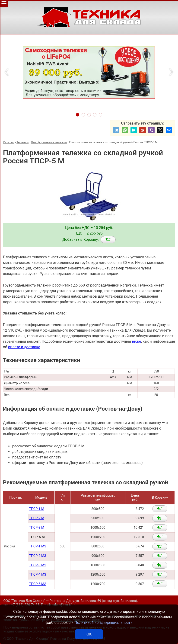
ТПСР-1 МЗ (38, 546)
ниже (136, 341)
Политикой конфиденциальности (103, 623)
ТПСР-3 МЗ (38, 565)
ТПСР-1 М (37, 509)
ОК (89, 634)
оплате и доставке (24, 347)
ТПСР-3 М (37, 528)
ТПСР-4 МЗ (38, 575)
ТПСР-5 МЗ (38, 584)
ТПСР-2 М (37, 518)
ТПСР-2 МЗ (38, 556)
